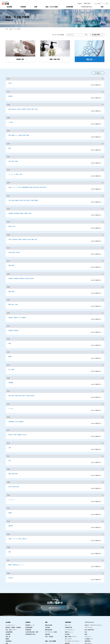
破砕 (13, 382)
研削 (13, 159)
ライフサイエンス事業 (51, 610)
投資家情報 (68, 600)
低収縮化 (11, 308)
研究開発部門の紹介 (31, 612)
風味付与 (11, 419)
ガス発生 (11, 121)
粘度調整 (11, 370)
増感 (10, 258)
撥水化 (24, 382)
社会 (86, 610)
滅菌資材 (11, 506)
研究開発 (28, 600)
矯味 (28, 134)
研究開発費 (28, 607)
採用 (86, 626)
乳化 (10, 357)
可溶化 (36, 109)
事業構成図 (8, 619)
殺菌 (31, 183)
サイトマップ (66, 641)
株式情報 (67, 612)
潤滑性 (26, 208)
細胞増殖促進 (26, 183)
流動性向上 (16, 544)
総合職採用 (88, 629)
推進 (10, 221)
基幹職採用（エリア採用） (92, 631)
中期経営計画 (68, 605)
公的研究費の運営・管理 (32, 610)
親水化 (28, 196)
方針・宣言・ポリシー (11, 607)
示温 (10, 196)
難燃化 (10, 345)
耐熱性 (27, 270)
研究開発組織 (29, 605)
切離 (32, 233)
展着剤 (24, 308)
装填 (10, 246)
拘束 (21, 171)
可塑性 (28, 109)
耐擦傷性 (11, 270)
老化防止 (11, 556)
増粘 (13, 258)
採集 (10, 183)
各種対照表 (88, 619)
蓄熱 (10, 295)
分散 (10, 432)
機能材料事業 (49, 603)
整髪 (20, 233)
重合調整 (17, 208)
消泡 (24, 196)
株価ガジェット (69, 610)
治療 (16, 295)
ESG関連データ (89, 617)
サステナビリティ (89, 600)
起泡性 (24, 134)
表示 (17, 407)
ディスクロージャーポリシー (72, 619)
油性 (20, 519)
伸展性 (36, 196)
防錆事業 (47, 612)
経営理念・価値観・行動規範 (13, 605)
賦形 (15, 419)
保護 (10, 457)
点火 (20, 308)
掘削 (10, 146)
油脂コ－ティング (13, 519)
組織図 (7, 617)
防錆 (14, 469)
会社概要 (8, 612)
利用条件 (88, 641)
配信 (10, 382)
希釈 (10, 134)
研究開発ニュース (30, 603)
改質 (10, 109)
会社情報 (8, 600)
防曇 (18, 469)
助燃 (30, 208)
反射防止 (32, 382)
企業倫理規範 (9, 610)
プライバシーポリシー (78, 641)
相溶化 (14, 246)
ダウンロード (88, 621)
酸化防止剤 (43, 183)
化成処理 (23, 109)
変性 (10, 444)
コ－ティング (12, 171)
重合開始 (11, 208)
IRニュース (68, 603)
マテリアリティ (89, 605)
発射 (20, 382)
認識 (13, 357)
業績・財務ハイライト (71, 614)
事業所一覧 (8, 623)
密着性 (10, 494)
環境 (86, 612)
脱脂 (10, 283)
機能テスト (15, 134)
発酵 (16, 382)
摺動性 (17, 196)
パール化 (11, 395)
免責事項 (67, 621)
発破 (28, 382)
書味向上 (14, 109)
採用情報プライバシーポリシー (93, 633)
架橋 (19, 109)
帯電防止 (22, 270)
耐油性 (32, 270)
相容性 (18, 246)
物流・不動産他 (49, 614)
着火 (13, 295)
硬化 (18, 171)
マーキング (11, 482)
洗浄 (36, 233)
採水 (20, 183)
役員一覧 (8, 614)
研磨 (16, 159)
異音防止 (11, 97)
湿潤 (13, 196)
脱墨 (13, 283)
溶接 (10, 531)
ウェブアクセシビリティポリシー (101, 641)
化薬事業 (47, 605)
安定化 (10, 84)
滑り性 (14, 221)
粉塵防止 (20, 419)
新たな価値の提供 (89, 607)
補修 (16, 457)
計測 (10, 159)
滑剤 (32, 109)
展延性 (16, 308)
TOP (7, 29)
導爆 (10, 333)
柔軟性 (22, 208)
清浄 (10, 233)
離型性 (10, 544)
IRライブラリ (68, 617)
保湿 (13, 457)
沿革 (7, 621)
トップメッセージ (10, 603)
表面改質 (21, 407)
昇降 (21, 196)
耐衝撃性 (17, 270)
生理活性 (24, 233)
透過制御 (11, 320)
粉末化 (25, 419)
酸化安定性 (37, 183)
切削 (29, 233)
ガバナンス (88, 614)
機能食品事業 (49, 607)
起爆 (20, 134)
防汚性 (10, 469)
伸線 (32, 196)
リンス (22, 544)
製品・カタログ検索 (50, 619)
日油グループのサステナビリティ (93, 603)
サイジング (15, 183)
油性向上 (25, 519)
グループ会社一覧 (10, 626)
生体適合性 (15, 233)
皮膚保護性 (11, 407)
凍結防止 (17, 320)
